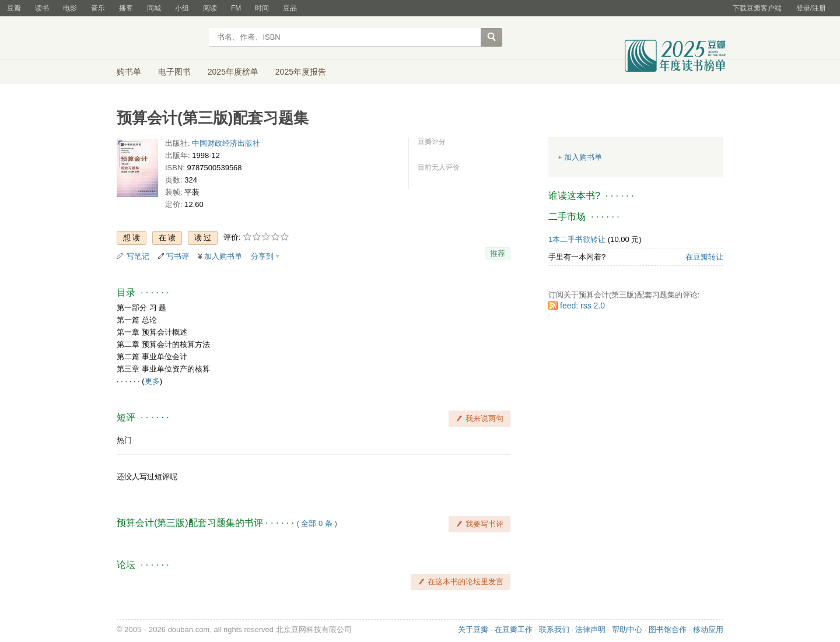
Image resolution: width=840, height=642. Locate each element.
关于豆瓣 (473, 629)
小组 (182, 8)
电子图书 (174, 72)
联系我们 (554, 629)
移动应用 (708, 629)
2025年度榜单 (233, 72)
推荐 (498, 253)
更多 (152, 381)
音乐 (98, 8)
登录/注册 (811, 8)
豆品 (290, 8)
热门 (124, 440)
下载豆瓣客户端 (757, 8)
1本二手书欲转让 (577, 239)
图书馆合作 (668, 629)
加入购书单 (223, 256)
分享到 (262, 256)
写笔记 (138, 256)
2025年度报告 (301, 72)
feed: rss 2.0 (582, 306)
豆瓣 (14, 8)
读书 (42, 8)
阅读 (210, 8)
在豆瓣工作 (514, 629)
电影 (70, 8)
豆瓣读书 (159, 38)
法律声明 (590, 629)
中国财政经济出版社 (226, 143)
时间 (262, 8)
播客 (126, 8)
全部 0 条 (316, 523)
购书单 (129, 72)
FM (236, 8)
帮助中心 (627, 629)
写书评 (178, 256)
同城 (154, 8)
